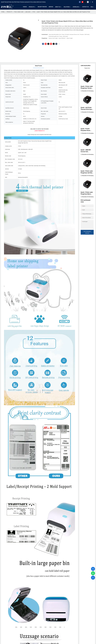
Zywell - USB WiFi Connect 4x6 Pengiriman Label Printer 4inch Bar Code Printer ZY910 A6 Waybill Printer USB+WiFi (87, 151)
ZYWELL (3, 12)
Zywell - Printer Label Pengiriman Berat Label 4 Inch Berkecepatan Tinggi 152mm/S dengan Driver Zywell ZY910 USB (87, 193)
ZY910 (34, 12)
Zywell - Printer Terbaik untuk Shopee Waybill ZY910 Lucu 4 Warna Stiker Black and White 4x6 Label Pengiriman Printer (63, 12)
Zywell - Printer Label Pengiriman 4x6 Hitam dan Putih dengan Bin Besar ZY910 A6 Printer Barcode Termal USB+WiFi (87, 172)
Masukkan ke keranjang (88, 91)
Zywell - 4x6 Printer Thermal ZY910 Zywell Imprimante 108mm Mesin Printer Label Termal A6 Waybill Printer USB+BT (87, 109)
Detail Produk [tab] (38, 66)
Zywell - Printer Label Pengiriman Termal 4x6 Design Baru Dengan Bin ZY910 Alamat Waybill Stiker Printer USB (87, 87)
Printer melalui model (19, 12)
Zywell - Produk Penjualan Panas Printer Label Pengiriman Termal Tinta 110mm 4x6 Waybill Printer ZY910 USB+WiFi (87, 130)
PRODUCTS (9, 12)
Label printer (28, 12)
